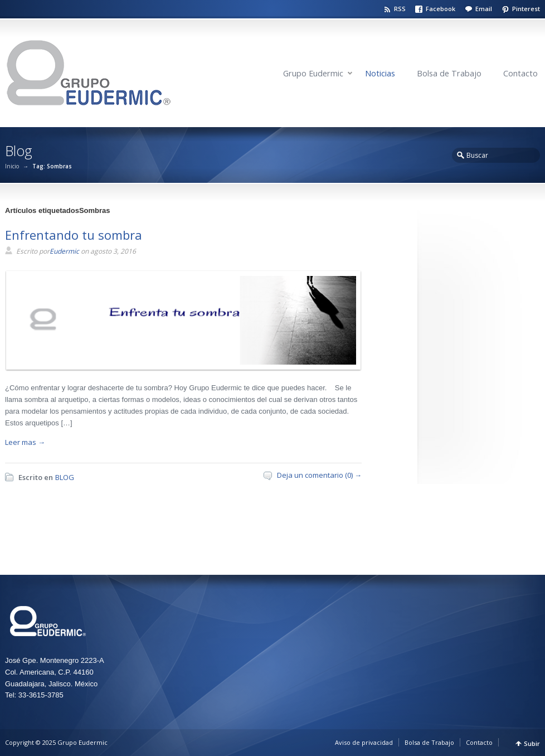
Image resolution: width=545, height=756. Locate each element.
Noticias (380, 73)
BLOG (65, 477)
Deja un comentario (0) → (319, 475)
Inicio (12, 166)
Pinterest (526, 9)
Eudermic (64, 251)
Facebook (441, 9)
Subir (532, 743)
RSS (400, 9)
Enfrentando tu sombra (74, 235)
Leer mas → (25, 442)
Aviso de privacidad (364, 742)
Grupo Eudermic (313, 73)
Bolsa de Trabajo (449, 73)
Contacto (520, 73)
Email (484, 9)
